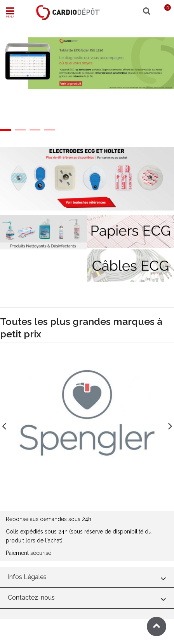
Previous (4, 424)
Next (170, 424)
